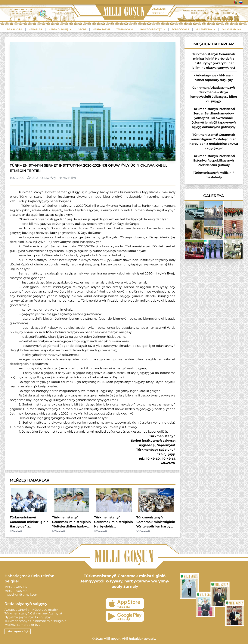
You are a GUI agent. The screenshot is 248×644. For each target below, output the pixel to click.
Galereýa (214, 196)
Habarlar (35, 29)
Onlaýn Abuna (231, 29)
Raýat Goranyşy (153, 29)
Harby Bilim (67, 178)
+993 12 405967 (16, 587)
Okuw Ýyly (48, 178)
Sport (82, 29)
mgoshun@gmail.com (21, 595)
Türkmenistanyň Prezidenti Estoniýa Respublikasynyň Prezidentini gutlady (214, 160)
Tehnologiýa (125, 29)
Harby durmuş (60, 29)
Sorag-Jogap (180, 29)
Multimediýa (206, 29)
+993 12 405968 (16, 591)
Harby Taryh (101, 29)
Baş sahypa (15, 29)
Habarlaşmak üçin (18, 631)
